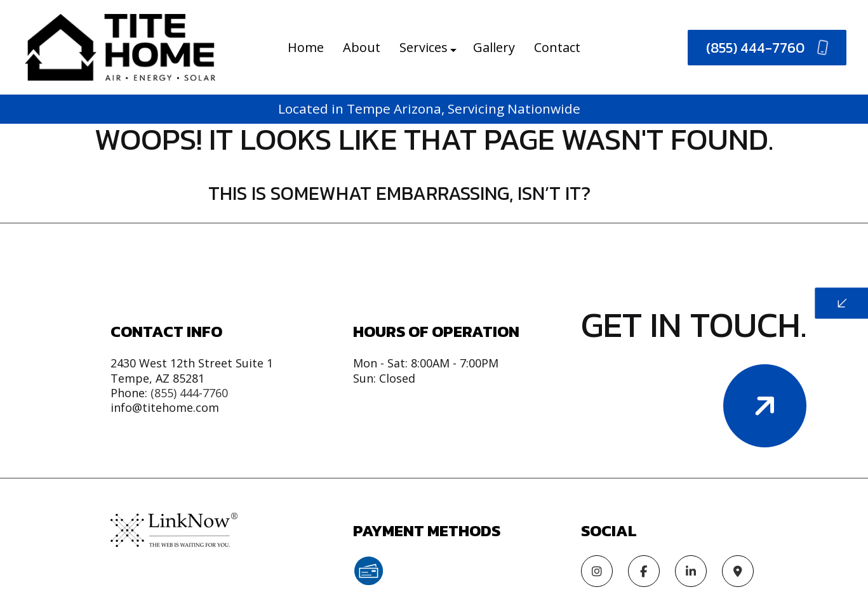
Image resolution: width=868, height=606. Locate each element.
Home (306, 47)
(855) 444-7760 (767, 48)
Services (424, 47)
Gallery (494, 47)
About (362, 47)
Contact (557, 47)
